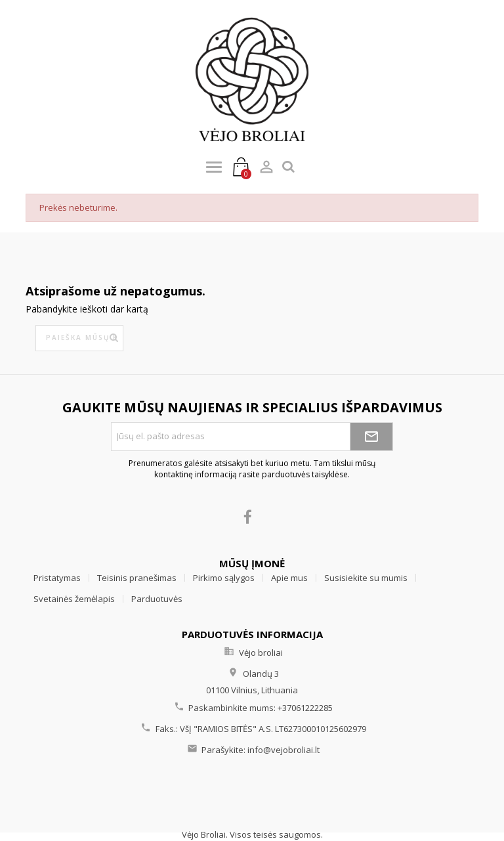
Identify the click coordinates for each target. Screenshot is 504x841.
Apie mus (289, 578)
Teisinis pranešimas (137, 578)
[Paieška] (79, 338)
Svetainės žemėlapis (74, 599)
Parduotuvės (157, 599)
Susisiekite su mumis (366, 578)
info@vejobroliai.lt (283, 750)
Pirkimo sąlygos (224, 578)
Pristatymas (57, 578)
